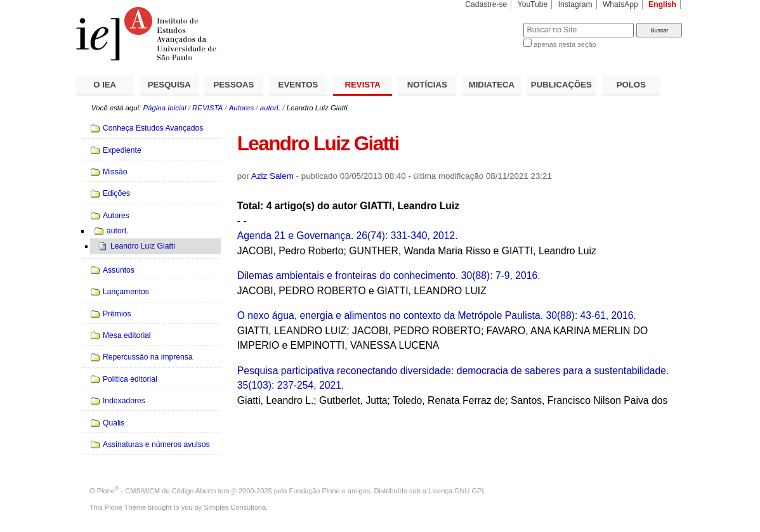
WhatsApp (620, 4)
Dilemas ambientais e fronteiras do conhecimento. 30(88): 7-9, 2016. (389, 276)
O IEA (105, 85)
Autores (241, 108)
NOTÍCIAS (427, 85)
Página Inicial (164, 108)
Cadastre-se (486, 4)
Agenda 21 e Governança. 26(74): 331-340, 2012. (348, 236)
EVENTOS (298, 85)
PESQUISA (169, 85)
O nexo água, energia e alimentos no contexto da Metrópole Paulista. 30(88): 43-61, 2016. (437, 315)
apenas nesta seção (565, 44)
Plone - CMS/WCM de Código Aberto (157, 491)
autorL (270, 108)
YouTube (533, 4)
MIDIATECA (492, 85)
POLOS (631, 85)
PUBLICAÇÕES (561, 85)
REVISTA (363, 85)
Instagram (575, 4)
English (662, 4)
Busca (493, 23)
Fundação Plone (315, 491)
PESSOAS (234, 85)
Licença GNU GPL (457, 491)
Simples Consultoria (235, 507)
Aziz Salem (272, 176)
